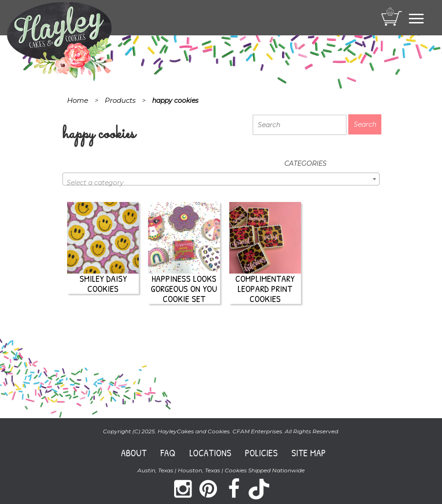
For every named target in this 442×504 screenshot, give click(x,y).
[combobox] (221, 179)
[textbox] (221, 183)
